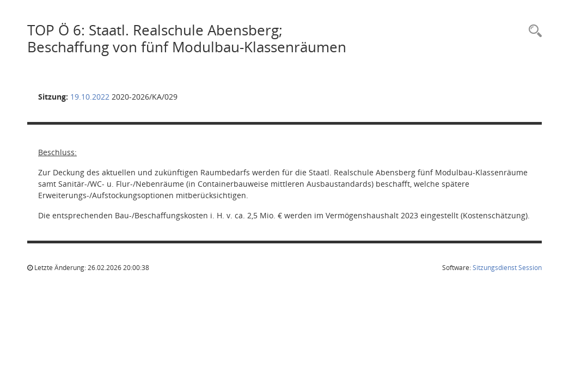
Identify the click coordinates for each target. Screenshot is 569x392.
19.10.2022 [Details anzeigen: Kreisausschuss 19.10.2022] (90, 97)
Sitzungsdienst (507, 268)
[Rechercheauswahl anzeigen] (533, 31)
